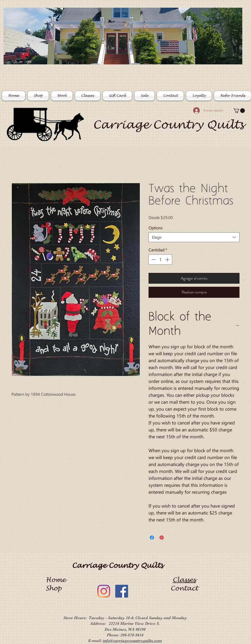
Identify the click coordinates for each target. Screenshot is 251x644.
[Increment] (168, 260)
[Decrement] (153, 260)
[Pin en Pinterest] (162, 538)
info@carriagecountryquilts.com (132, 641)
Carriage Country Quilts (168, 125)
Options (156, 228)
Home (56, 580)
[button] (239, 111)
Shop (56, 588)
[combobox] (194, 237)
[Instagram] (104, 591)
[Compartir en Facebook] (152, 538)
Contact (184, 588)
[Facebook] (122, 591)
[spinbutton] (160, 260)
